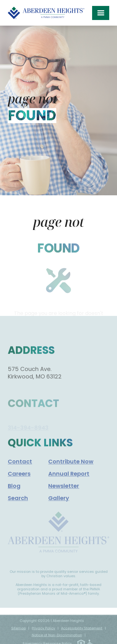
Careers (19, 478)
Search (18, 503)
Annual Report (69, 478)
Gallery (59, 503)
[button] (101, 13)
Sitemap (19, 631)
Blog (14, 490)
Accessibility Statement (82, 631)
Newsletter (64, 490)
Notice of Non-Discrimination (57, 638)
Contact (20, 466)
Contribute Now (71, 466)
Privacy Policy (43, 631)
